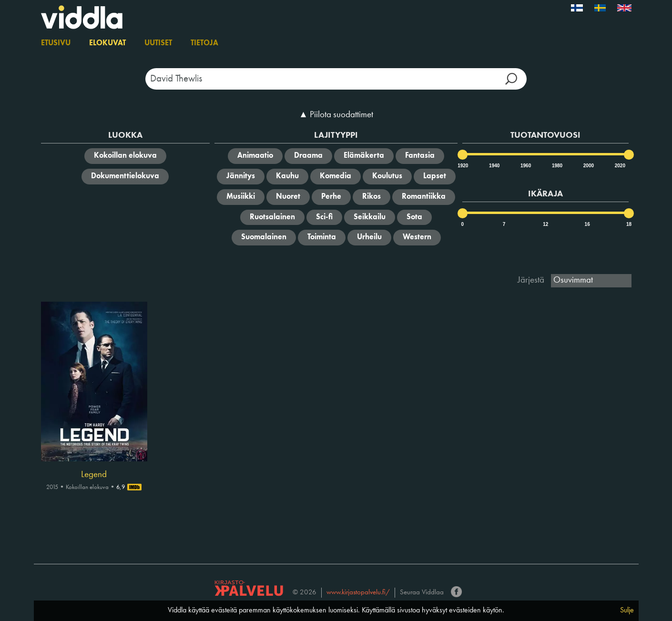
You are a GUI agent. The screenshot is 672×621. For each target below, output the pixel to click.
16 (587, 224)
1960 (525, 166)
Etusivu (56, 43)
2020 (620, 166)
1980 (557, 166)
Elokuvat (107, 43)
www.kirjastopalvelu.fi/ (358, 593)
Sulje (627, 611)
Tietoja (204, 43)
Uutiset (158, 43)
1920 (462, 166)
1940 (494, 166)
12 (545, 224)
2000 (588, 166)
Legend (94, 475)
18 (629, 224)
